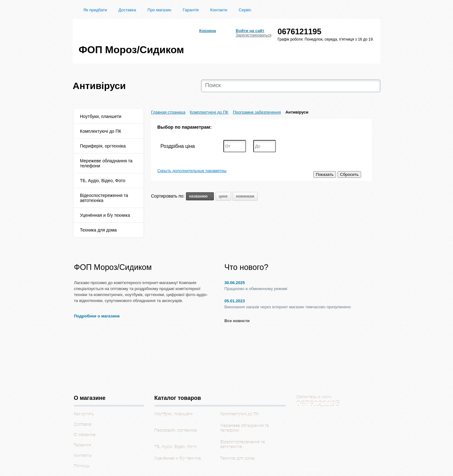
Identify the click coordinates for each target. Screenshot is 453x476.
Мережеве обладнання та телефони (106, 163)
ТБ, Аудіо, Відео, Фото (103, 181)
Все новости (237, 321)
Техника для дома (98, 230)
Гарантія (191, 10)
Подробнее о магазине (97, 316)
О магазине (85, 435)
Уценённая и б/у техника (105, 215)
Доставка (127, 10)
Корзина (207, 31)
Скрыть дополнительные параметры (192, 171)
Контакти (219, 10)
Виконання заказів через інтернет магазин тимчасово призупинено (288, 307)
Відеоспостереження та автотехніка (104, 198)
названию (200, 196)
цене (223, 196)
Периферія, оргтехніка (103, 146)
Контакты (83, 456)
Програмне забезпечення (257, 112)
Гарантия (83, 445)
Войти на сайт (250, 31)
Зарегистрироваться (253, 35)
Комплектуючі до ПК (101, 131)
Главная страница (168, 112)
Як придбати (95, 10)
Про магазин (159, 10)
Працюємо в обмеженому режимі (256, 289)
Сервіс (245, 10)
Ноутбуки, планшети (101, 116)
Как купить (84, 414)
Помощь (82, 466)
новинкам (245, 196)
